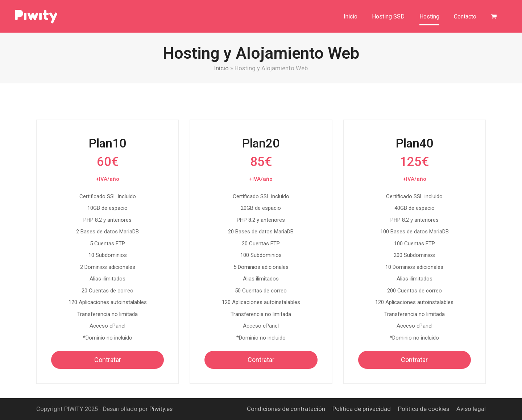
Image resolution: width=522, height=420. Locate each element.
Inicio (221, 68)
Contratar (108, 360)
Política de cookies (424, 409)
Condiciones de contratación (286, 409)
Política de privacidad (362, 409)
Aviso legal (471, 409)
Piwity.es (161, 409)
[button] (494, 16)
